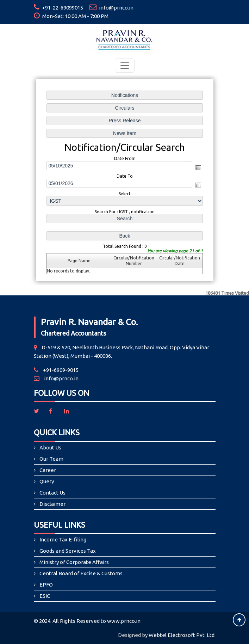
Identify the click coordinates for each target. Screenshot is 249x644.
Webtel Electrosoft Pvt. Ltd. (182, 635)
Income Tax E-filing (63, 539)
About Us (50, 447)
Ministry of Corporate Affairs (74, 562)
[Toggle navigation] (125, 66)
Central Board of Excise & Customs (81, 573)
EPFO (46, 585)
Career (48, 470)
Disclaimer (52, 504)
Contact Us (52, 493)
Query (47, 481)
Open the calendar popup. (197, 167)
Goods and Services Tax (68, 551)
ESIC (45, 596)
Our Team (51, 459)
